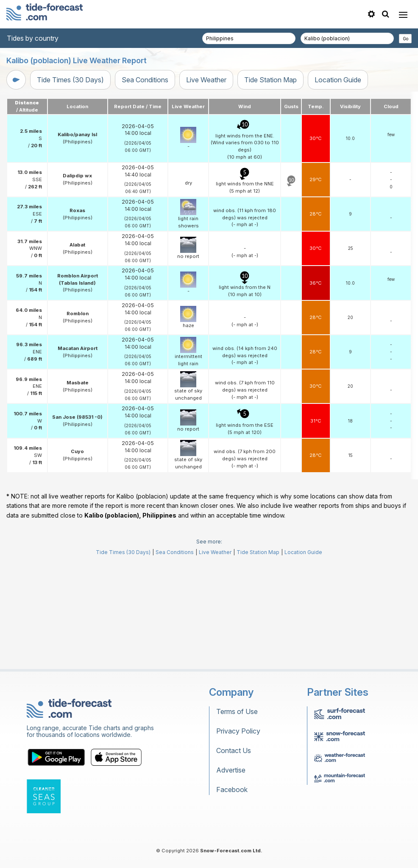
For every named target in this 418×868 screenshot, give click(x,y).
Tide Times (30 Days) (70, 80)
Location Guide (338, 80)
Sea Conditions (145, 80)
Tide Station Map (270, 80)
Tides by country (33, 38)
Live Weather (206, 80)
